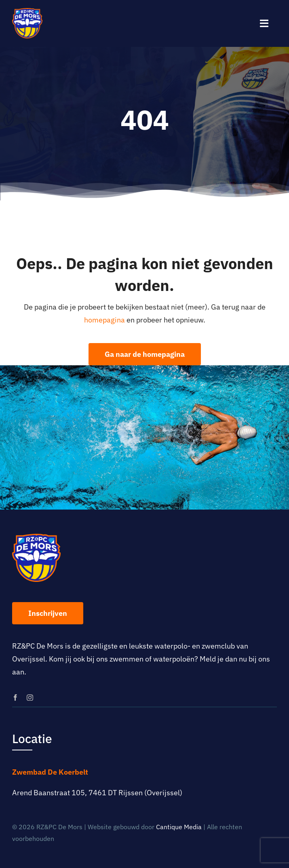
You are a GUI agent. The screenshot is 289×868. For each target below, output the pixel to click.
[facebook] (15, 697)
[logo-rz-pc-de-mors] (27, 12)
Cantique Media (179, 827)
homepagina (104, 320)
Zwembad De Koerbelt (50, 772)
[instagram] (30, 697)
